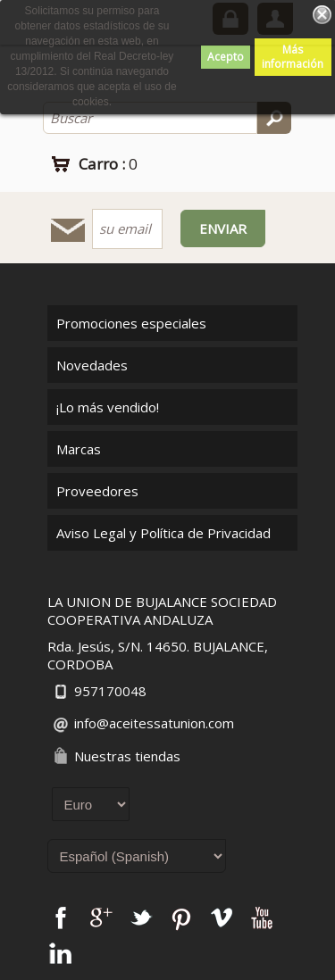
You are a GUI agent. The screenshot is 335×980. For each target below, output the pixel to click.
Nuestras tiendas (127, 756)
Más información (293, 57)
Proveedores (97, 491)
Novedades (92, 365)
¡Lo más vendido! (108, 407)
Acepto (226, 57)
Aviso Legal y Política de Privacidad (163, 533)
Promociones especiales (131, 323)
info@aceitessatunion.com (154, 723)
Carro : (108, 164)
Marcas (79, 449)
